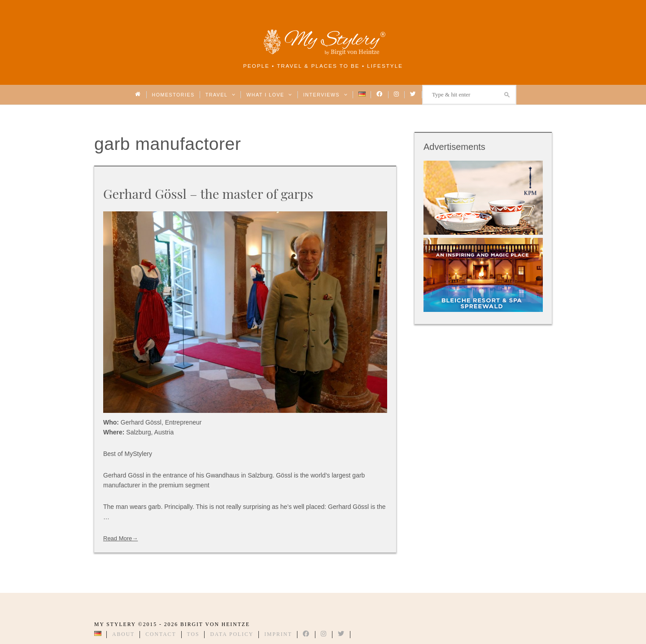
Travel (220, 95)
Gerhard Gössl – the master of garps (208, 193)
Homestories (173, 95)
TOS (193, 634)
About (123, 634)
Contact (161, 634)
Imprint (278, 634)
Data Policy (232, 634)
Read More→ (120, 538)
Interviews (325, 95)
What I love (269, 95)
